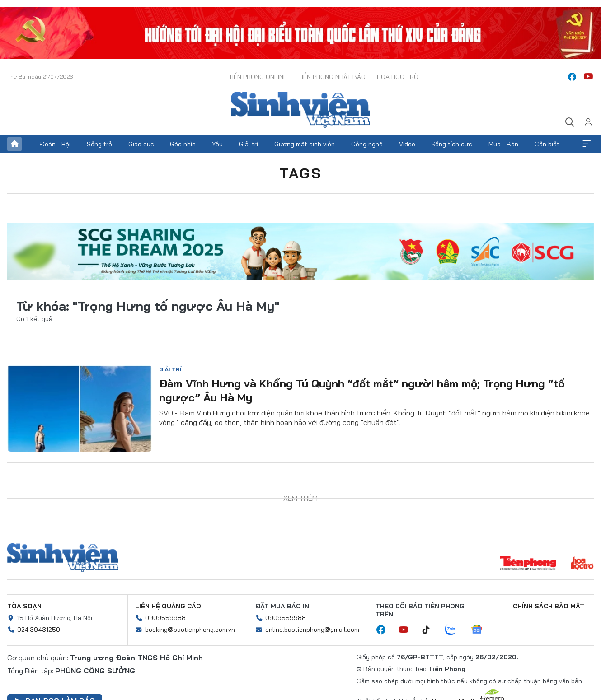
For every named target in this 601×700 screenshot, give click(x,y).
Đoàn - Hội (55, 144)
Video (407, 144)
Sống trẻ (99, 144)
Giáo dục (141, 144)
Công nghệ (367, 144)
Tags (300, 173)
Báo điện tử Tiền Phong (300, 110)
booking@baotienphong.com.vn (190, 630)
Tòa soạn (24, 606)
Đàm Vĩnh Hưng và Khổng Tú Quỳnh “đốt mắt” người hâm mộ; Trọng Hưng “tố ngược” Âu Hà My (362, 390)
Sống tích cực (452, 144)
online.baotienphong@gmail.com (312, 630)
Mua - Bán (503, 144)
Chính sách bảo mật (549, 606)
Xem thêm (587, 144)
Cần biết (547, 144)
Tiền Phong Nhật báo (332, 77)
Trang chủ (14, 144)
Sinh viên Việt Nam (63, 558)
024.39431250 (39, 630)
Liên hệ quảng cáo (168, 606)
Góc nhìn (183, 144)
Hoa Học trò (398, 77)
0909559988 (165, 618)
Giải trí (249, 144)
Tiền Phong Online (258, 77)
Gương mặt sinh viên (305, 144)
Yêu (217, 144)
